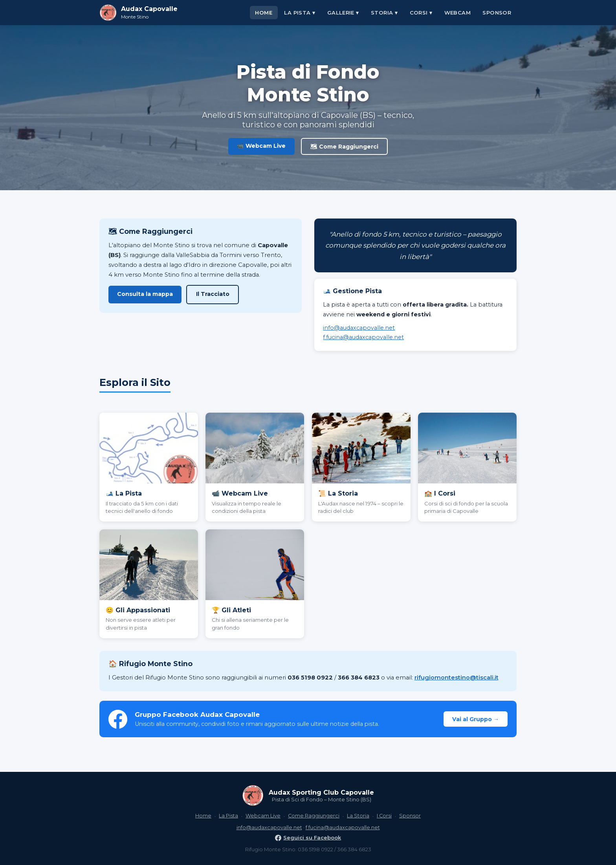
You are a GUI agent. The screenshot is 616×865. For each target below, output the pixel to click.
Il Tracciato (213, 294)
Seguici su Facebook (308, 837)
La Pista (228, 816)
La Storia (358, 816)
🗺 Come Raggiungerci (344, 147)
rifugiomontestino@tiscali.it (456, 678)
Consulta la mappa (145, 294)
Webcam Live (263, 816)
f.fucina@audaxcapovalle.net (363, 337)
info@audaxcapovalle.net (359, 328)
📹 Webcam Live (261, 146)
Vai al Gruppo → (476, 719)
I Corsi (384, 816)
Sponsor (497, 13)
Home (264, 13)
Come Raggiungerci (314, 816)
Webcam (457, 13)
